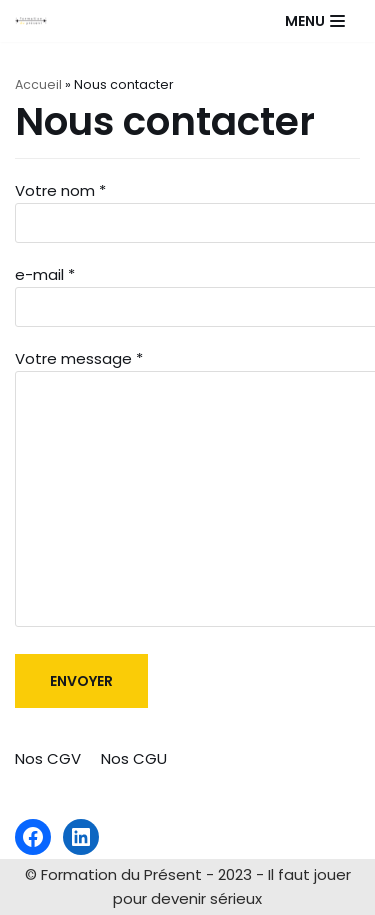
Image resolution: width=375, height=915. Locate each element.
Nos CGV (48, 758)
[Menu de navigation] (315, 21)
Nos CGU (134, 758)
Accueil (38, 84)
